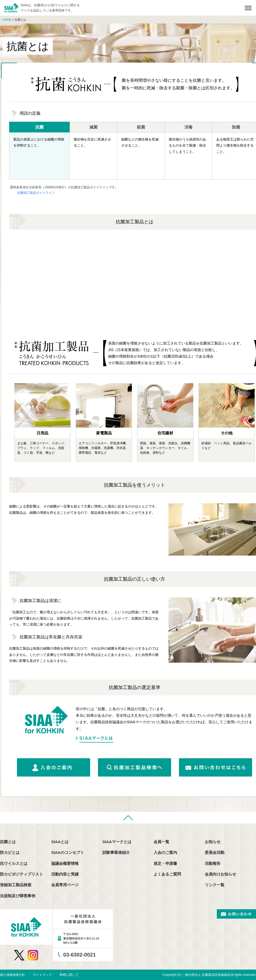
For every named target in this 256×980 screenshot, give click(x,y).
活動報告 (213, 863)
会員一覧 (161, 842)
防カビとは (10, 852)
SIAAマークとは (94, 739)
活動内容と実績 (65, 874)
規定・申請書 (165, 863)
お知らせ (213, 842)
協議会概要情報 (65, 863)
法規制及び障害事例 (18, 896)
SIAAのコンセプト (68, 852)
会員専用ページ (65, 885)
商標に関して (69, 975)
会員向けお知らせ (220, 874)
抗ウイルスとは (14, 863)
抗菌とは (8, 842)
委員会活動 (215, 852)
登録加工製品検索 (16, 885)
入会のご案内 (165, 852)
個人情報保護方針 (13, 975)
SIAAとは (60, 842)
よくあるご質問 (167, 874)
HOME (7, 20)
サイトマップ (42, 975)
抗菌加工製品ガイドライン (36, 193)
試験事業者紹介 (116, 852)
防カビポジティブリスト (22, 874)
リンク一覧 (215, 885)
